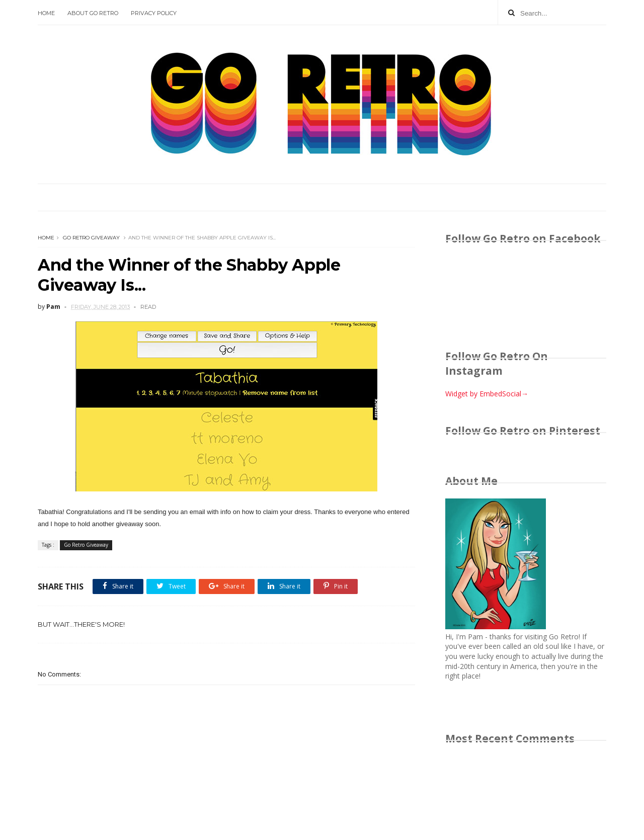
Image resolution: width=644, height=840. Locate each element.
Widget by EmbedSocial (487, 394)
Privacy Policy (154, 13)
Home (46, 13)
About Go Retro (93, 13)
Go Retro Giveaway (91, 238)
